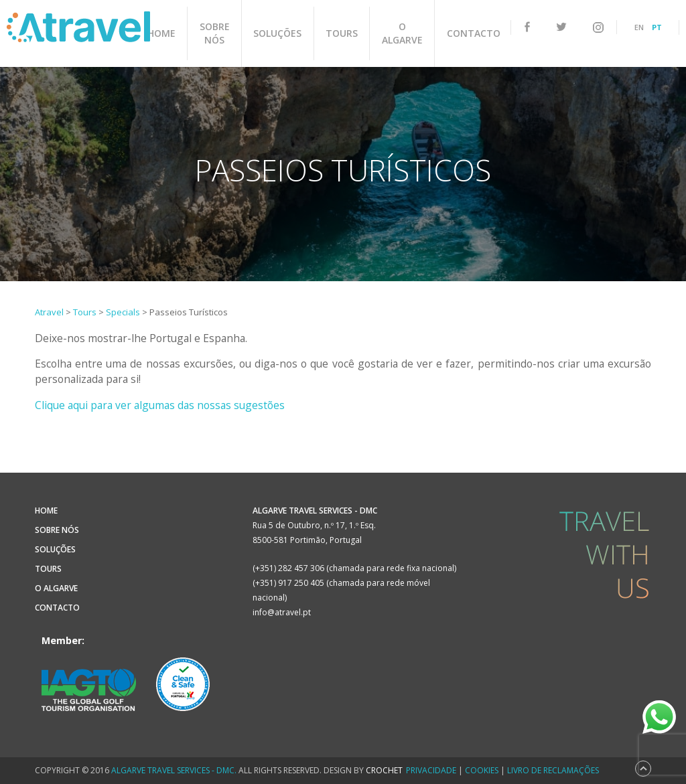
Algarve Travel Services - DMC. (174, 770)
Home (169, 33)
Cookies (482, 770)
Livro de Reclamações (553, 770)
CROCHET (384, 770)
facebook (527, 27)
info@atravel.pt (282, 612)
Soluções (279, 33)
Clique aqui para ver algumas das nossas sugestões (160, 405)
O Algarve (398, 33)
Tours (340, 33)
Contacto (466, 33)
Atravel (78, 27)
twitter (561, 27)
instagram (598, 27)
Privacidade (431, 770)
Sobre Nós (219, 33)
